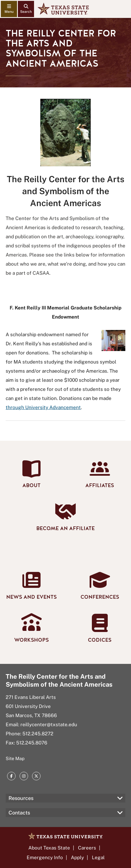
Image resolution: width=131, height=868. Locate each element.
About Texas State (49, 848)
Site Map (15, 759)
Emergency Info (45, 857)
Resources (21, 798)
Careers (87, 848)
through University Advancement (43, 407)
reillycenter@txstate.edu (49, 725)
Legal (98, 857)
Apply (77, 857)
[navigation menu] (9, 9)
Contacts (19, 813)
